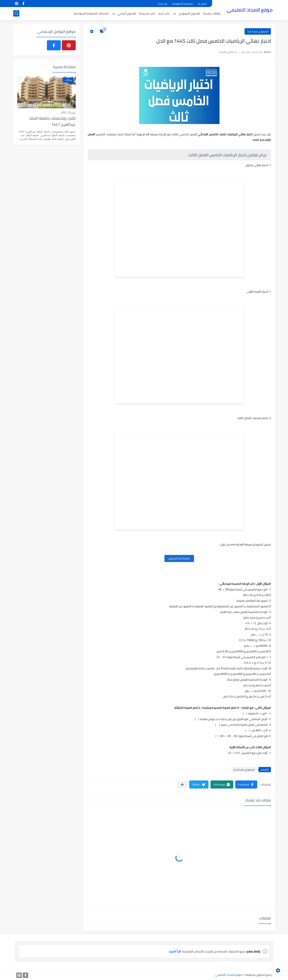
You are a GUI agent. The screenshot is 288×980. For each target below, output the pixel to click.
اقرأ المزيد (175, 951)
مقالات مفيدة (212, 13)
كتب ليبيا (164, 13)
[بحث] (16, 13)
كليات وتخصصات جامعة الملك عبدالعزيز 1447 (52, 122)
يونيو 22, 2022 (68, 113)
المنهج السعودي (189, 13)
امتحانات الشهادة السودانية (91, 13)
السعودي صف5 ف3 (258, 31)
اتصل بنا (202, 4)
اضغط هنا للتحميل (179, 558)
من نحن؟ (162, 4)
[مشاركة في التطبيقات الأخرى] (182, 785)
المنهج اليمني (127, 13)
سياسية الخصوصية (183, 4)
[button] (246, 784)
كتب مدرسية (147, 13)
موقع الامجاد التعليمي (250, 10)
